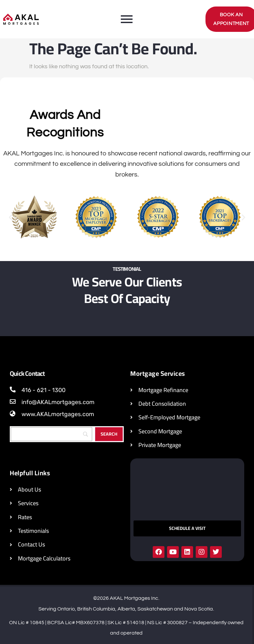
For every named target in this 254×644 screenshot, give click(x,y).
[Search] (51, 434)
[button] (11, 217)
